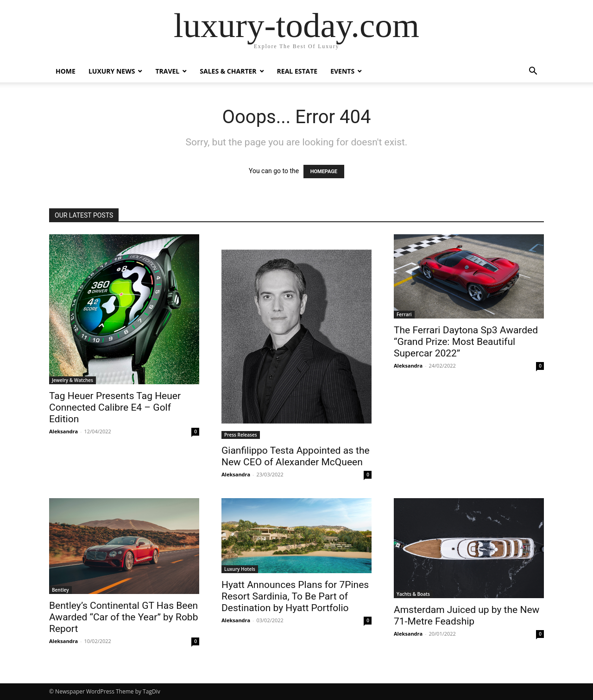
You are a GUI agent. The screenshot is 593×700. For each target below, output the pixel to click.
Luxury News (112, 71)
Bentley (60, 590)
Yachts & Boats (413, 594)
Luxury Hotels (240, 569)
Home (66, 71)
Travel (167, 71)
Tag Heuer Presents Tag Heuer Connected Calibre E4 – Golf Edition (115, 407)
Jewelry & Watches (73, 380)
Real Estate (297, 71)
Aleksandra (63, 431)
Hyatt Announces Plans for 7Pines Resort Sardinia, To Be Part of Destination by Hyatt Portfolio (295, 596)
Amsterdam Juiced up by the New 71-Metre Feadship (467, 616)
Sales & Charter (228, 71)
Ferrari (404, 314)
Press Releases (241, 435)
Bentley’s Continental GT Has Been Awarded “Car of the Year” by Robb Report (123, 617)
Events (342, 71)
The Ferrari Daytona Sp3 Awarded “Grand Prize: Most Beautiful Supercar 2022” (466, 342)
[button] (533, 72)
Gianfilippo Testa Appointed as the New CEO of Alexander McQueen (296, 456)
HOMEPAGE (324, 172)
